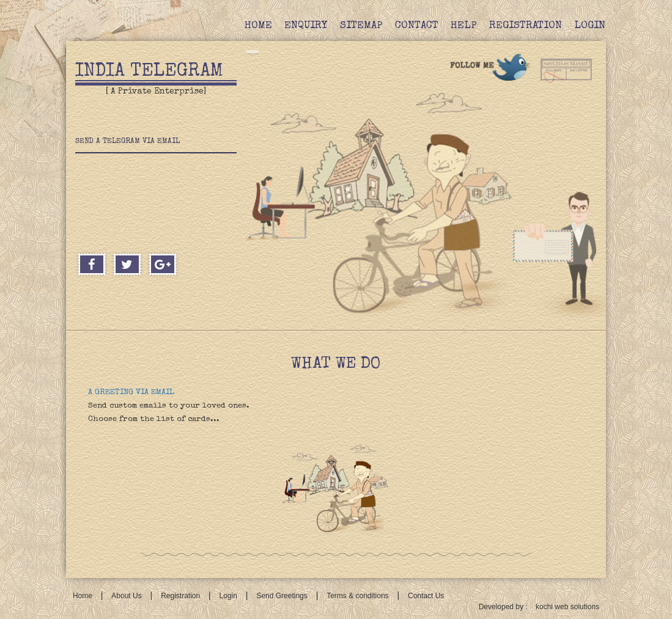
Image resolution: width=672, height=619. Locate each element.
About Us (126, 596)
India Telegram (149, 72)
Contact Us (426, 596)
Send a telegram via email (127, 142)
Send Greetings (282, 596)
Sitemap (361, 26)
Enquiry (306, 26)
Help (464, 26)
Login (590, 26)
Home (258, 26)
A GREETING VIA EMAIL (131, 393)
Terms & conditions (357, 596)
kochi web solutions (567, 607)
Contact (417, 26)
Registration (526, 26)
